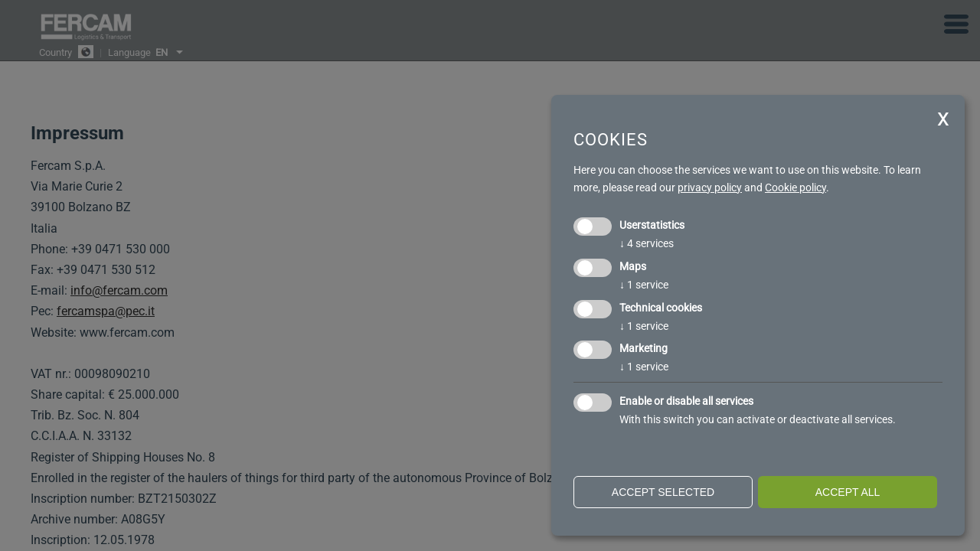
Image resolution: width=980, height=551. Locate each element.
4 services (647, 243)
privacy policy (710, 187)
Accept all (848, 492)
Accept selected (663, 492)
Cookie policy (795, 187)
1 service (644, 285)
